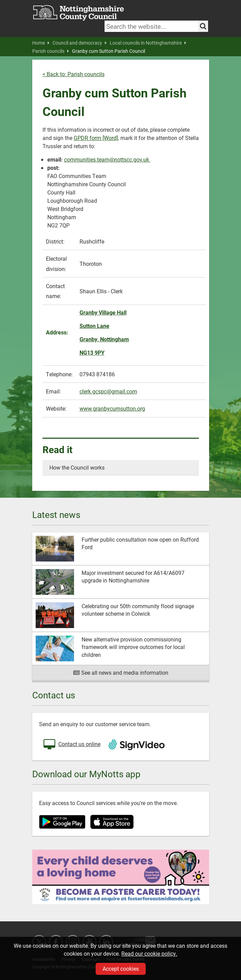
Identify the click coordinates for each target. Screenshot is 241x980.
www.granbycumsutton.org (112, 408)
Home (41, 43)
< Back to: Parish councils (74, 74)
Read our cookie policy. (149, 953)
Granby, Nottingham (104, 339)
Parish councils (51, 51)
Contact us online (71, 745)
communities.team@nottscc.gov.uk (107, 159)
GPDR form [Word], (96, 138)
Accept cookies (121, 969)
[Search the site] (203, 26)
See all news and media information (120, 672)
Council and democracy (80, 43)
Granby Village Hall (103, 312)
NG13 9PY (92, 352)
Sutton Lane (94, 326)
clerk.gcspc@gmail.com (108, 391)
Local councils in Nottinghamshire (148, 43)
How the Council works (77, 467)
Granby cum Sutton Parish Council (109, 51)
